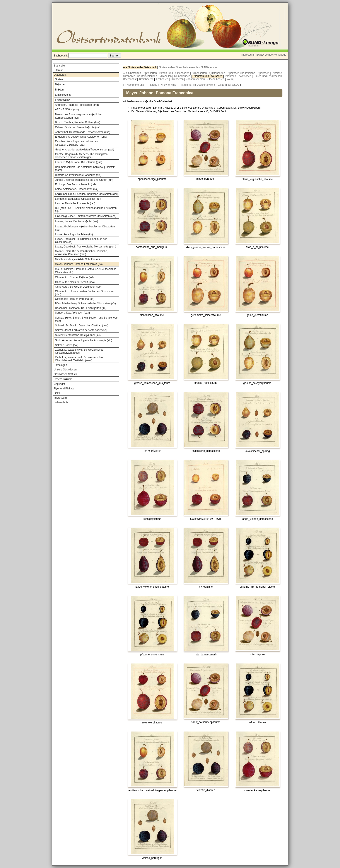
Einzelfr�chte (63, 95)
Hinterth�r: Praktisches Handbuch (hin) (78, 175)
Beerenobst (130, 79)
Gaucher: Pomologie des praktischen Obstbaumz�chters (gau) (77, 143)
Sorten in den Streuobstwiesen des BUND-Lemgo (188, 67)
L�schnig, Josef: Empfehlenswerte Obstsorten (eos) (86, 216)
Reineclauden (183, 76)
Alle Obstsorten (132, 73)
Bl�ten (59, 90)
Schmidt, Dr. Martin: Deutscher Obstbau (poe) (82, 326)
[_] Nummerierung (134, 85)
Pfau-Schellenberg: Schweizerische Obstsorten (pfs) (85, 304)
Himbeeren (178, 79)
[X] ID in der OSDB (228, 85)
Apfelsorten (150, 73)
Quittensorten (218, 73)
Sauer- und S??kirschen (268, 76)
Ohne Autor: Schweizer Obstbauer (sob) (78, 287)
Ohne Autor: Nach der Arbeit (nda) (75, 282)
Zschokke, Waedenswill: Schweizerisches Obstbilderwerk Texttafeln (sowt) (79, 359)
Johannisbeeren (196, 79)
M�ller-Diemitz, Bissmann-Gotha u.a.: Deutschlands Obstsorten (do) (86, 271)
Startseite (59, 66)
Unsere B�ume (63, 379)
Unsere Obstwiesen (65, 370)
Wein (230, 79)
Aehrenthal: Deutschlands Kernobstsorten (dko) (83, 132)
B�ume (60, 84)
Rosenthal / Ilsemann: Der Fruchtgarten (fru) (81, 308)
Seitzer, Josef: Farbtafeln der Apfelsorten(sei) (81, 330)
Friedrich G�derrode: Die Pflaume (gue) (79, 162)
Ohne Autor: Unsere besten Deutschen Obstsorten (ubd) (84, 293)
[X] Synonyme (168, 85)
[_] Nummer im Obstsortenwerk (197, 85)
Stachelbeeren (216, 79)
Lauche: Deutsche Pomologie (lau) (75, 203)
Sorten (59, 79)
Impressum (247, 55)
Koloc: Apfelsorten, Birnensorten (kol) (77, 189)
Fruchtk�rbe (63, 100)
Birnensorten (200, 73)
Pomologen (61, 365)
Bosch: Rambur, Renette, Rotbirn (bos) (78, 122)
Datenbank (60, 75)
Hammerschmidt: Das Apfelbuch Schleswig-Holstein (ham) (85, 169)
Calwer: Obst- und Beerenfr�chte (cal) (78, 127)
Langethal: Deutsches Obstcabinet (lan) (78, 199)
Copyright (59, 384)
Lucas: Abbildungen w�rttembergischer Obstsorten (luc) (85, 228)
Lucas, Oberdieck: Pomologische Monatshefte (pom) (86, 247)
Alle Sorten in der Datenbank (140, 67)
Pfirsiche (277, 73)
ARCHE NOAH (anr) (67, 109)
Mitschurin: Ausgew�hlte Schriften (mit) (78, 259)
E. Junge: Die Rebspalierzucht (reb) (76, 184)
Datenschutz (61, 402)
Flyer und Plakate (64, 389)
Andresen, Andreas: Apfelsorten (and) (77, 105)
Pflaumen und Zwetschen (208, 76)
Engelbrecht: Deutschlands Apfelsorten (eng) (81, 137)
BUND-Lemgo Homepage (271, 55)
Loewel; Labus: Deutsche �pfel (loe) (77, 221)
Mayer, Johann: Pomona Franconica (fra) (79, 264)
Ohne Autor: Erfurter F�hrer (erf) (74, 277)
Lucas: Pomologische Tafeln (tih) (74, 234)
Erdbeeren (163, 79)
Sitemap (59, 70)
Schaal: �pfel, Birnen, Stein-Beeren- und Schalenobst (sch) (87, 319)
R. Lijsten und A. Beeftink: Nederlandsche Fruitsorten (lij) (86, 210)
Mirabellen (166, 76)
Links (57, 393)
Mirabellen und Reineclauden (141, 76)
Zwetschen (245, 76)
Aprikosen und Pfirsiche (242, 73)
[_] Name (152, 85)
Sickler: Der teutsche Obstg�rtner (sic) (78, 335)
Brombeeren (147, 79)
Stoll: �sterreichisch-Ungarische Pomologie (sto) (84, 340)
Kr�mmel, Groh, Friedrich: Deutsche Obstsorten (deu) (87, 194)
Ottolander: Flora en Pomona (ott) (75, 299)
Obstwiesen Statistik (66, 374)
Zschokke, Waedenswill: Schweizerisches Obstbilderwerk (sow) (79, 351)
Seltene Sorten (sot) (67, 345)
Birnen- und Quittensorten (175, 73)
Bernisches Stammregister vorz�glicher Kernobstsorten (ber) (79, 116)
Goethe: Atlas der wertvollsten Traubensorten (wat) (85, 150)
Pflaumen (231, 76)
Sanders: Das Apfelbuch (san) (73, 313)
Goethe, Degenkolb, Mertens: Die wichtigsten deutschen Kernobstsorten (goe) (81, 156)
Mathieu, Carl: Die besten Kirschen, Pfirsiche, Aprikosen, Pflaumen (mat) (81, 253)
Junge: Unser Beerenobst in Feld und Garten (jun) (84, 180)
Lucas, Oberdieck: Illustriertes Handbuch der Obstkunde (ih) (81, 240)
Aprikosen (264, 73)
